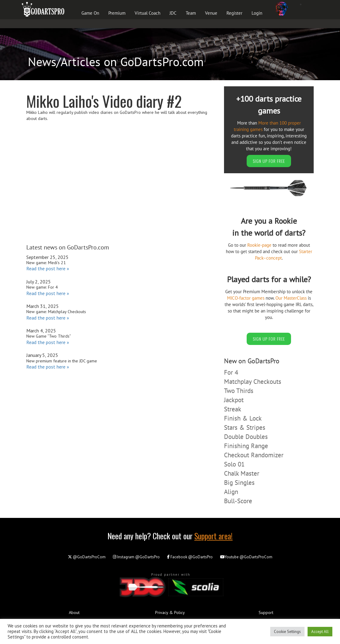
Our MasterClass (291, 298)
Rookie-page (259, 245)
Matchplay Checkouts (253, 382)
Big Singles (239, 483)
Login (257, 13)
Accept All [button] (320, 632)
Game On (90, 13)
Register (234, 13)
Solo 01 (234, 464)
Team (191, 13)
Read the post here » (48, 268)
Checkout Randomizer (254, 455)
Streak (233, 409)
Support (266, 612)
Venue (211, 13)
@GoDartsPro (136, 557)
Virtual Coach (148, 13)
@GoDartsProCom (87, 557)
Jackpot (234, 400)
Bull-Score (238, 501)
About (74, 612)
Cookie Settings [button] (287, 632)
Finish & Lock (243, 418)
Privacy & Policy (170, 612)
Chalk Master (242, 473)
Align (231, 492)
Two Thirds (239, 391)
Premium (117, 13)
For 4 (231, 372)
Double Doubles (246, 437)
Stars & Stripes (245, 427)
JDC (173, 13)
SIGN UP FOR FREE (269, 161)
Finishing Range (246, 446)
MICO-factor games (246, 298)
